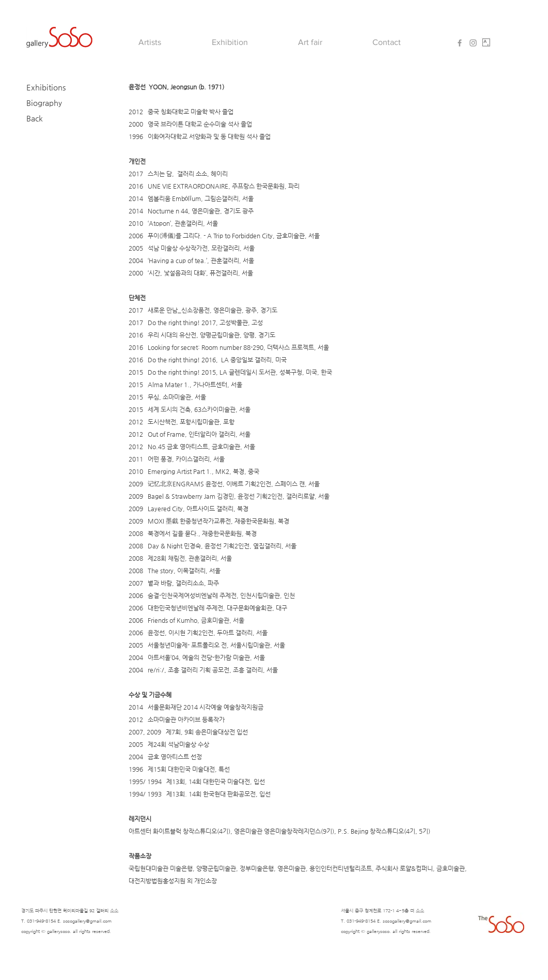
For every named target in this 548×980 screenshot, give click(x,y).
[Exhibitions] (54, 87)
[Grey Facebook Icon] (460, 43)
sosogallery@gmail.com (87, 921)
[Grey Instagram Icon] (473, 43)
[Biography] (54, 102)
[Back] (54, 118)
